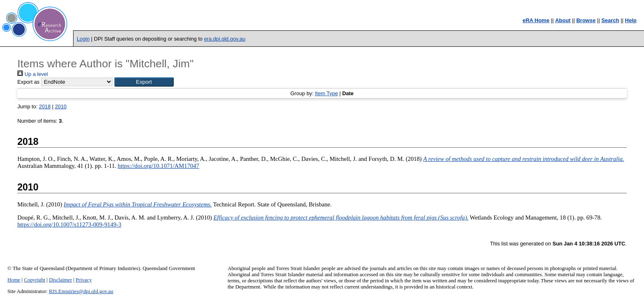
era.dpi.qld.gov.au (225, 39)
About (563, 20)
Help (631, 20)
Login (83, 39)
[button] (144, 82)
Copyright (34, 280)
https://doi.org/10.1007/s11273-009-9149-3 (69, 224)
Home (14, 280)
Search (610, 20)
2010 (61, 106)
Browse (586, 20)
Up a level (32, 74)
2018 (45, 106)
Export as (28, 82)
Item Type (327, 93)
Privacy (84, 280)
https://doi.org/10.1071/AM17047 (159, 166)
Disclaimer (60, 280)
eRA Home (536, 20)
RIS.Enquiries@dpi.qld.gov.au (81, 291)
